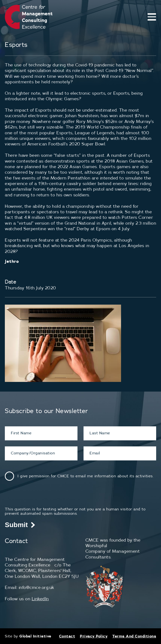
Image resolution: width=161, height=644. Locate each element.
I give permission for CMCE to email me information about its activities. (85, 476)
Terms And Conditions (134, 636)
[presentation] (42, 497)
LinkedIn (40, 599)
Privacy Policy (94, 636)
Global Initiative (35, 636)
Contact (67, 636)
